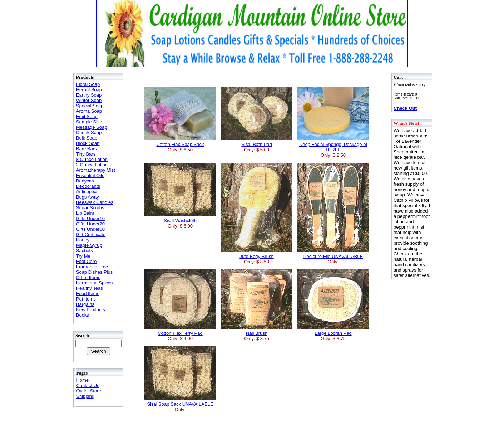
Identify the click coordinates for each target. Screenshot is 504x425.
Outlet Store (88, 391)
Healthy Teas (90, 288)
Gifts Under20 (90, 224)
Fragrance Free (92, 267)
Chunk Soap (89, 133)
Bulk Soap (87, 138)
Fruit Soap (87, 116)
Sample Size (89, 122)
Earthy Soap (89, 95)
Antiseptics (87, 192)
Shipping (85, 396)
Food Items (88, 294)
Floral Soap (88, 84)
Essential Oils (90, 175)
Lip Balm (85, 213)
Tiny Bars (86, 154)
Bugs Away (88, 197)
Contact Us (88, 385)
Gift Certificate (91, 235)
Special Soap (90, 106)
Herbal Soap (89, 90)
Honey (83, 240)
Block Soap (88, 143)
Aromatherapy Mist (96, 170)
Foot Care (87, 261)
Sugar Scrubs (90, 208)
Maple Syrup (89, 245)
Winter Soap (89, 100)
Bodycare (86, 181)
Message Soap (92, 127)
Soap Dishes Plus (95, 272)
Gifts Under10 (90, 218)
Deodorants (88, 186)
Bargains (85, 304)
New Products (91, 310)
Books (83, 315)
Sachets (85, 251)
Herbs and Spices (95, 283)
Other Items (88, 277)
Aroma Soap (89, 111)
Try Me (83, 256)
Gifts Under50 (90, 229)
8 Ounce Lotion (92, 159)
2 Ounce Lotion (92, 165)
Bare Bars (87, 149)
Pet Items (86, 299)
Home (82, 380)
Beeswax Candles (95, 202)
